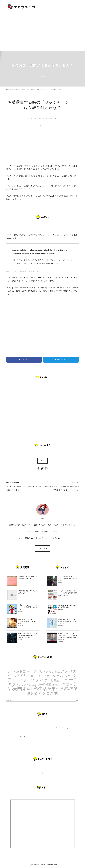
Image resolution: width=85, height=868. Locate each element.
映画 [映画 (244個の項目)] (17, 688)
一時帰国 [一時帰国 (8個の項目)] (46, 685)
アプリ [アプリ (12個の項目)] (38, 671)
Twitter (42, 470)
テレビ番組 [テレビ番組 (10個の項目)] (52, 680)
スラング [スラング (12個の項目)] (38, 680)
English (18, 90)
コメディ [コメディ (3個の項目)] (68, 676)
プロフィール (42, 548)
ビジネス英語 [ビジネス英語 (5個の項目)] (24, 685)
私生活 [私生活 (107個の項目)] (40, 688)
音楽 (55, 119)
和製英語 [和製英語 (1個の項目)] (55, 685)
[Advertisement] (42, 32)
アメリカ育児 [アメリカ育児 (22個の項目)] (27, 676)
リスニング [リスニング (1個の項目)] (36, 685)
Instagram (46, 470)
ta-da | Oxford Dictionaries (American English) (24, 271)
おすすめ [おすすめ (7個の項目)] (14, 672)
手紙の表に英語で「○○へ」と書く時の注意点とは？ (28, 579)
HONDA (19, 291)
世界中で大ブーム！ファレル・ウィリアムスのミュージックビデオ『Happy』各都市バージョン (68, 637)
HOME (8, 90)
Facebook (38, 470)
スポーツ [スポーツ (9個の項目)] (26, 680)
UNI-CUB (28, 291)
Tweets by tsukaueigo (62, 728)
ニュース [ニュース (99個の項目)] (69, 680)
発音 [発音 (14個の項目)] (30, 689)
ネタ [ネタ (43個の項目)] (12, 684)
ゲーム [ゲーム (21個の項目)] (58, 676)
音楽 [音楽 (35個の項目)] (50, 693)
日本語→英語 (49, 119)
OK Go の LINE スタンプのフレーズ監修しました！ (68, 607)
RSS (43, 461)
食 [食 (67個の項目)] (56, 693)
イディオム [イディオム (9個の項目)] (45, 676)
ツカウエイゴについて (43, 76)
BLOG (13, 90)
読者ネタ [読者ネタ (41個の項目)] (38, 693)
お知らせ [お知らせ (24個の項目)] (26, 671)
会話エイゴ (25, 90)
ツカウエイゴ (23, 736)
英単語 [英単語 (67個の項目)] (54, 689)
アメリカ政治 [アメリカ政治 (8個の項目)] (52, 672)
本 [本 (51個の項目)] (24, 689)
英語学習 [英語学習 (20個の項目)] (67, 689)
